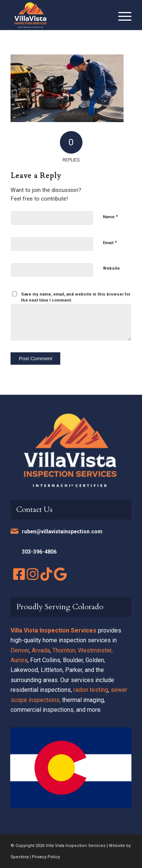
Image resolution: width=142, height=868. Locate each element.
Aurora (19, 660)
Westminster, (95, 650)
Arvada (41, 650)
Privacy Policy (46, 857)
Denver (20, 650)
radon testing (91, 690)
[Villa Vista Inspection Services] (59, 15)
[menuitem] (121, 15)
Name (110, 217)
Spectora (20, 857)
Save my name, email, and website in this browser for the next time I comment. (76, 297)
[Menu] (121, 15)
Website (111, 268)
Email (110, 242)
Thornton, (64, 650)
